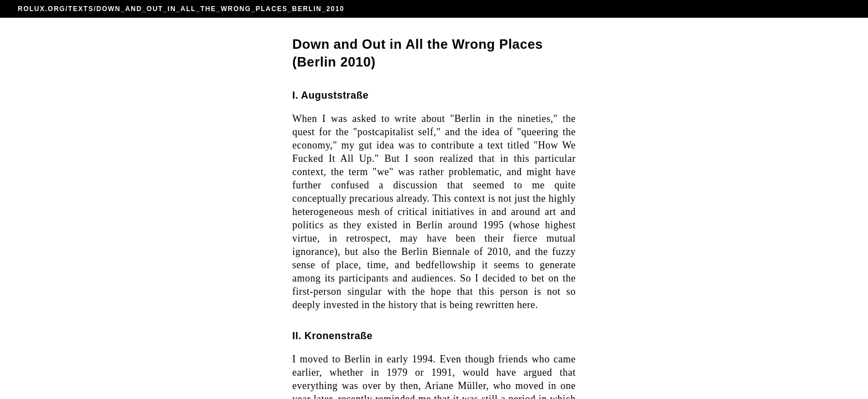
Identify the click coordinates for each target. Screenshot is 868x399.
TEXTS (81, 9)
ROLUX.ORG (42, 9)
